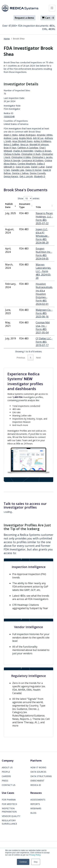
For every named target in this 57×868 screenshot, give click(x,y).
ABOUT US (7, 767)
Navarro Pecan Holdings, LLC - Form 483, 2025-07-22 (44, 218)
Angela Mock (25, 138)
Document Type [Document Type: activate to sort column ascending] (25, 206)
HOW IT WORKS (38, 767)
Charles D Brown (43, 151)
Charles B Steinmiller (23, 151)
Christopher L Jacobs (42, 157)
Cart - (48, 18)
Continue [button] (23, 862)
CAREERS (6, 776)
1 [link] (31, 358)
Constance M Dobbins (33, 160)
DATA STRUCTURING (41, 776)
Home (7, 39)
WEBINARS (36, 808)
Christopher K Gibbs (21, 157)
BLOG (33, 813)
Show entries (29, 198)
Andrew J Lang (11, 138)
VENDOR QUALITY (11, 816)
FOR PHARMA (9, 800)
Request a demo (24, 18)
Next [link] (38, 358)
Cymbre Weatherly (27, 164)
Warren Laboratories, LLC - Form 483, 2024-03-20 (43, 271)
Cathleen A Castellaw (28, 148)
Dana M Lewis (23, 167)
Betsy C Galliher (11, 144)
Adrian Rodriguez (27, 135)
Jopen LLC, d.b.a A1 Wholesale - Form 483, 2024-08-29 (42, 236)
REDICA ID (36, 785)
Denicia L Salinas (20, 173)
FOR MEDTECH (9, 804)
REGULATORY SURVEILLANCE (9, 822)
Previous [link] (21, 358)
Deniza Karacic (11, 176)
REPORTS (35, 804)
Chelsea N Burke (12, 154)
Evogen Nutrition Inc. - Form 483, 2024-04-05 (44, 254)
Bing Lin (24, 144)
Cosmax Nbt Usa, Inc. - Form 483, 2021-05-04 (43, 328)
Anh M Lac (38, 138)
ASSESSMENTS (38, 800)
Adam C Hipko (11, 135)
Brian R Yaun (10, 148)
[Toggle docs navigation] (52, 8)
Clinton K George (12, 160)
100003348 (9, 116)
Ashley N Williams (42, 141)
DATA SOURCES (38, 772)
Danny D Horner (33, 170)
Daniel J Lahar (38, 167)
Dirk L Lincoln (26, 176)
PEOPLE (6, 772)
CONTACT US (9, 785)
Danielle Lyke (18, 170)
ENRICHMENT (37, 781)
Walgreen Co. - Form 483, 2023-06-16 (44, 313)
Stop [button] (36, 862)
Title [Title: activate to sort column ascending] (38, 207)
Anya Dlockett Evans (22, 141)
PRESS (5, 781)
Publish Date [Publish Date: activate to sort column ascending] (9, 206)
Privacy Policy (35, 855)
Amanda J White (45, 135)
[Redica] (20, 8)
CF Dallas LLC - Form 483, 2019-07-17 (44, 342)
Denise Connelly (38, 173)
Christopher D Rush (31, 154)
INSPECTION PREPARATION (9, 810)
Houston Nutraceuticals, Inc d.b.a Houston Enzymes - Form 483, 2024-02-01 (44, 294)
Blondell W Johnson (39, 144)
